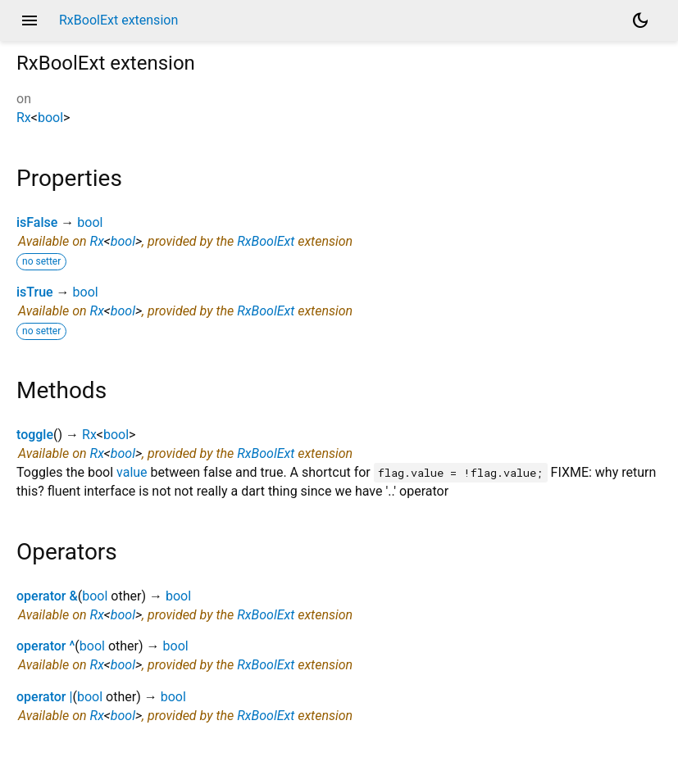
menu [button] (30, 20)
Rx (24, 118)
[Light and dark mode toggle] (640, 20)
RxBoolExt (266, 241)
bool (50, 118)
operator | (44, 697)
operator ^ (46, 646)
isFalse (37, 222)
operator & (47, 596)
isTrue (35, 292)
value (132, 472)
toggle (35, 435)
